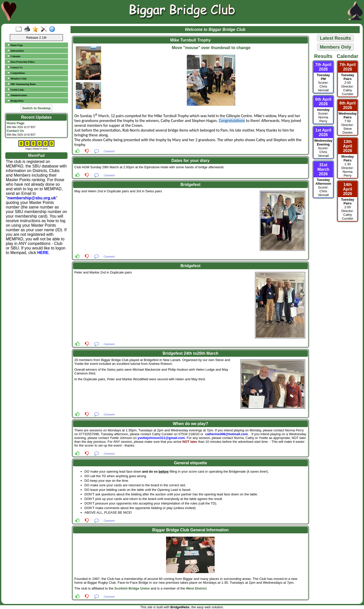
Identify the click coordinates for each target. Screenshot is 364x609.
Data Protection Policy (21, 62)
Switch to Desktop (37, 108)
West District (196, 588)
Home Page (15, 45)
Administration (17, 95)
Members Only (17, 78)
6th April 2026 (323, 102)
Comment (109, 151)
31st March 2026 (323, 169)
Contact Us (15, 67)
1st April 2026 (323, 132)
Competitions (16, 73)
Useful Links (16, 90)
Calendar (14, 56)
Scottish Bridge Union (132, 588)
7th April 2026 (323, 67)
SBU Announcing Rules (22, 84)
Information (16, 51)
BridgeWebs (16, 101)
